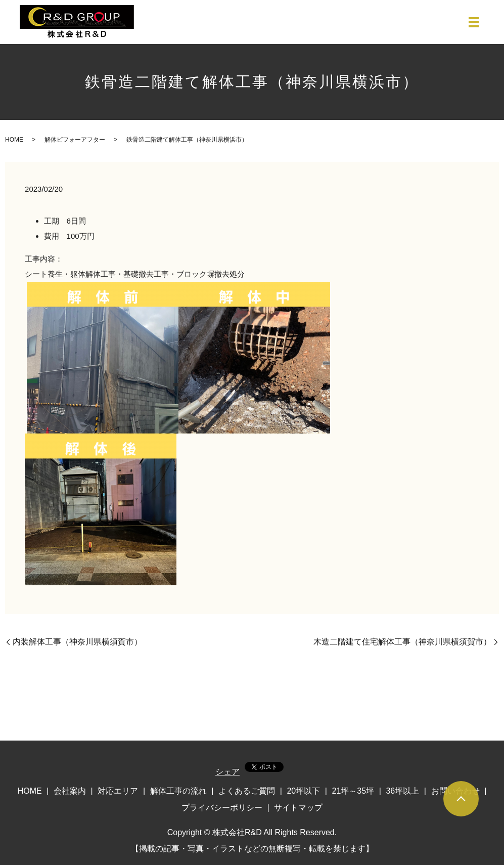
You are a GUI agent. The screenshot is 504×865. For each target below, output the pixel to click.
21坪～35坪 (353, 791)
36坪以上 (402, 791)
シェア (227, 772)
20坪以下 (303, 791)
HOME (14, 140)
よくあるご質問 (247, 791)
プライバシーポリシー (222, 808)
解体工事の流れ (178, 791)
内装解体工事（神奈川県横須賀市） (77, 642)
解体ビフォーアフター (75, 140)
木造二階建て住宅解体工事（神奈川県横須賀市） (402, 642)
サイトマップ (298, 808)
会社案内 (70, 791)
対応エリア (118, 791)
